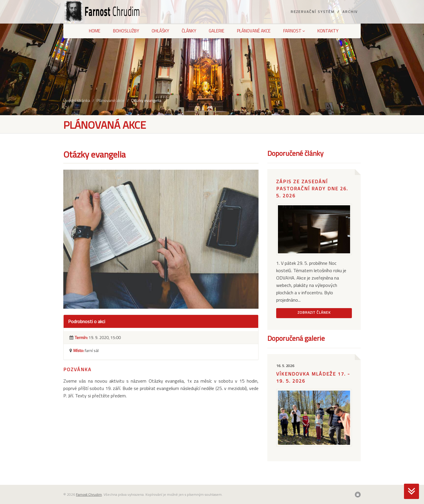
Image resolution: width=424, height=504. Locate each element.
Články (189, 31)
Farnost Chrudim (89, 494)
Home (95, 31)
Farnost (294, 31)
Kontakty (328, 31)
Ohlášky (160, 31)
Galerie (217, 31)
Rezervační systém (313, 12)
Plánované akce (254, 31)
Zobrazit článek (314, 312)
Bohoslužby (126, 31)
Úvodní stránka (77, 100)
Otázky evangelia (146, 100)
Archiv (350, 12)
